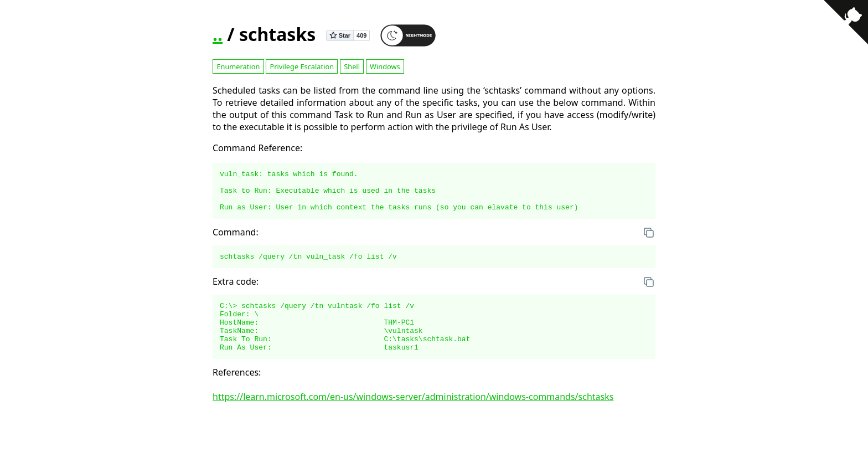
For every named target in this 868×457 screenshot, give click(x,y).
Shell (352, 66)
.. (218, 34)
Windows (385, 66)
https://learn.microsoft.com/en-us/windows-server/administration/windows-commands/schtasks (413, 417)
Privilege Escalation (302, 66)
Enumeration (238, 66)
